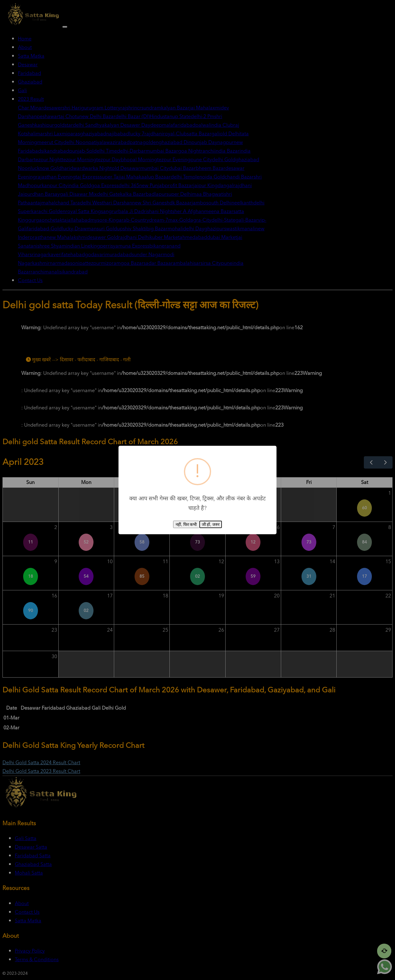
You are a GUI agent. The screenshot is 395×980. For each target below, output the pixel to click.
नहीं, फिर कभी (186, 525)
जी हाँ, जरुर (211, 525)
